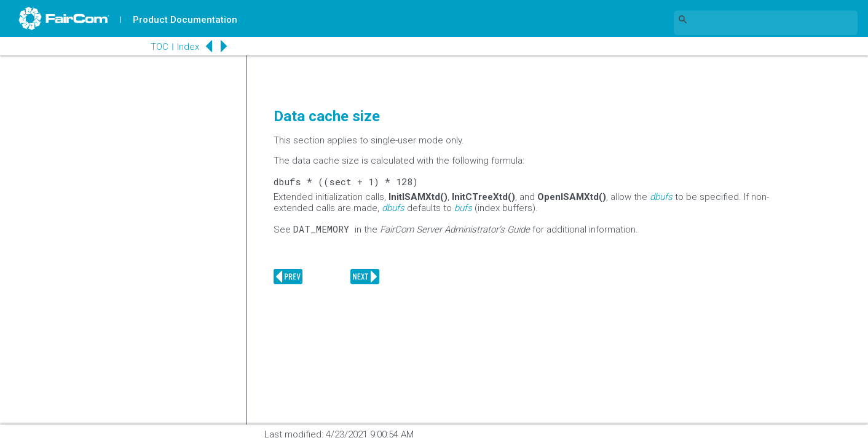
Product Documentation (185, 20)
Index (188, 47)
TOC (160, 47)
